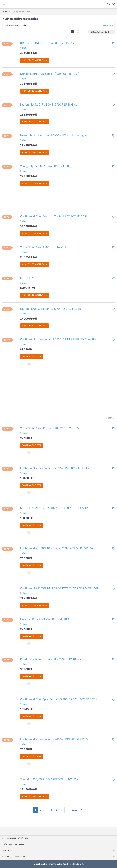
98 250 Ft (26, 350)
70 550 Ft (26, 558)
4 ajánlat (24, 48)
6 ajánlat (24, 283)
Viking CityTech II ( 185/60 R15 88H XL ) (46, 166)
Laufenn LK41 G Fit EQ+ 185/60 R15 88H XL (49, 105)
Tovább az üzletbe (32, 357)
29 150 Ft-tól (28, 790)
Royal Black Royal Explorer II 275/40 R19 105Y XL (52, 659)
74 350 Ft (26, 750)
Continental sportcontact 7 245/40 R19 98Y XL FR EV (54, 739)
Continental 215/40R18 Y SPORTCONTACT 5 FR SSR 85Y (57, 548)
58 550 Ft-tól (28, 227)
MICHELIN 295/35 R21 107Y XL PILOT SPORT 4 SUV (54, 508)
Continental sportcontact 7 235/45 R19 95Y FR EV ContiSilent (59, 340)
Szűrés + (108, 26)
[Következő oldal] (82, 810)
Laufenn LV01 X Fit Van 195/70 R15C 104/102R (50, 309)
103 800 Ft (27, 478)
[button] (112, 4)
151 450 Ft (27, 709)
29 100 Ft (26, 629)
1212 (75, 810)
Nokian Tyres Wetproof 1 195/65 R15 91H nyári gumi (54, 135)
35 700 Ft (26, 669)
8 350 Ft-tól (28, 288)
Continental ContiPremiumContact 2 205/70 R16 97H (54, 216)
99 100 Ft (26, 438)
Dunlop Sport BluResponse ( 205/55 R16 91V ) (50, 74)
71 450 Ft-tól (28, 598)
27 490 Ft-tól (28, 145)
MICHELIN (27, 278)
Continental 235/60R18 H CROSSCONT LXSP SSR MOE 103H (60, 589)
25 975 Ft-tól (28, 257)
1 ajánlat (24, 345)
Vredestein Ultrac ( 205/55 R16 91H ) (44, 247)
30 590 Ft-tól (28, 84)
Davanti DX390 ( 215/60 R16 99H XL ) (44, 619)
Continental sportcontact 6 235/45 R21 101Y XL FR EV (55, 468)
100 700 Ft (27, 518)
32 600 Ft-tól (28, 53)
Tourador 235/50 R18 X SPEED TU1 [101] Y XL (50, 780)
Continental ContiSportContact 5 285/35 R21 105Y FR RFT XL (59, 699)
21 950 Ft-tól (28, 115)
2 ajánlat (24, 79)
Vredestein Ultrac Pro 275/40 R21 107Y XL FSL (50, 428)
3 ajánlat (24, 110)
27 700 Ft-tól (28, 319)
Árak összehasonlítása (34, 60)
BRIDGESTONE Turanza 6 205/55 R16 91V (47, 43)
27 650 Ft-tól (28, 176)
